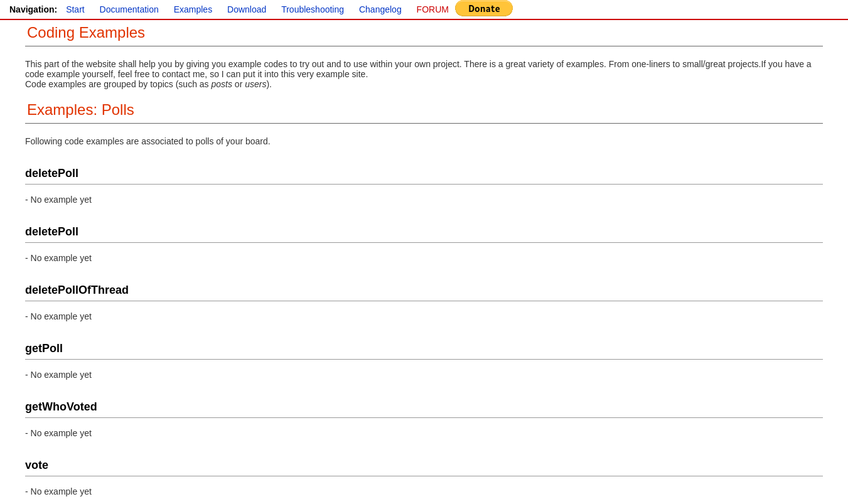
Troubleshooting (313, 9)
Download (247, 9)
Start (75, 9)
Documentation (129, 9)
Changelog (380, 9)
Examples (193, 9)
